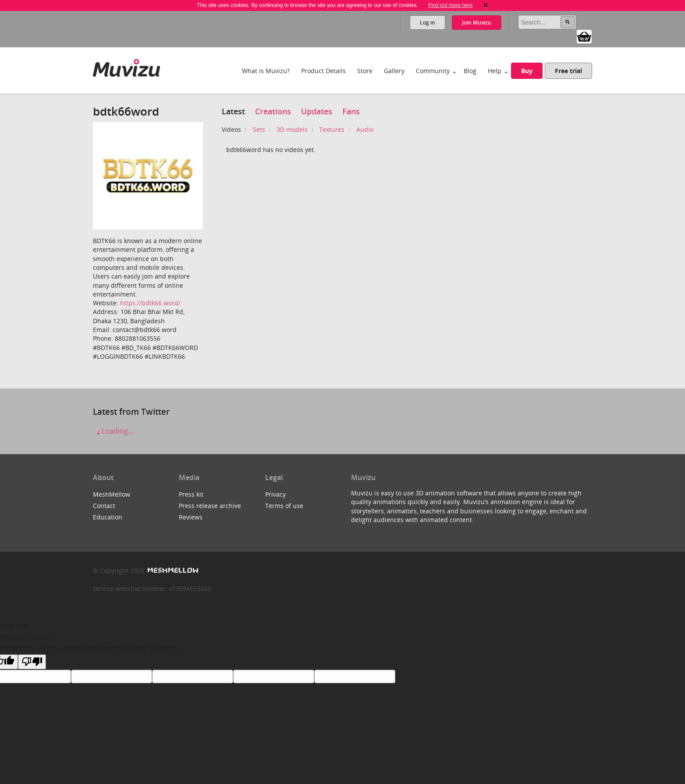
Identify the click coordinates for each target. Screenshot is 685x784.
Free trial (568, 71)
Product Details (323, 71)
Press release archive (210, 506)
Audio (365, 129)
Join (477, 23)
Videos (231, 129)
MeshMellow (112, 494)
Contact (104, 506)
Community (433, 71)
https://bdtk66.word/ (150, 303)
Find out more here (450, 5)
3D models (292, 129)
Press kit (191, 494)
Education (108, 517)
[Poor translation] (32, 662)
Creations (273, 111)
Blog (470, 71)
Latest (233, 111)
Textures (332, 129)
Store (365, 71)
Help (495, 71)
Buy (527, 71)
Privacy (275, 494)
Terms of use (284, 506)
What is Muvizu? (266, 71)
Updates (317, 111)
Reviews (191, 517)
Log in (428, 23)
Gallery (394, 71)
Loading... (113, 431)
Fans (351, 111)
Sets (259, 129)
